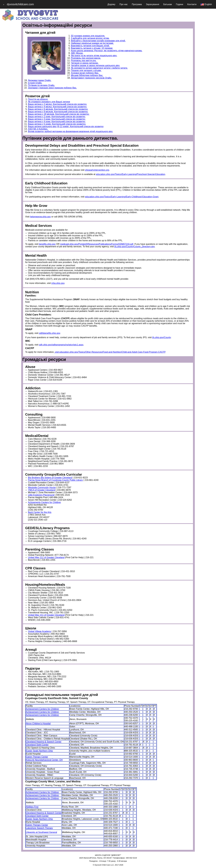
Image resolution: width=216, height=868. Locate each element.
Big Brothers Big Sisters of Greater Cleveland (50, 478)
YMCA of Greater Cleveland (42, 490)
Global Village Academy (40, 631)
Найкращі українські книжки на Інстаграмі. (92, 43)
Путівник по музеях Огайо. (41, 85)
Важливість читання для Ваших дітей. (90, 46)
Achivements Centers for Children (44, 502)
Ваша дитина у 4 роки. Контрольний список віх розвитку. (57, 122)
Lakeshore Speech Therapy (39, 828)
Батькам (168, 4)
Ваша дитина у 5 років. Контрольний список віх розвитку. (57, 124)
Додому (111, 4)
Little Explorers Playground (41, 495)
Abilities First (32, 807)
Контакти (192, 4)
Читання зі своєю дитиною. (85, 63)
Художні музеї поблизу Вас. (85, 73)
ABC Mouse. (77, 53)
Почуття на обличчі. (38, 99)
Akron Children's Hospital (38, 723)
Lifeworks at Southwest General (41, 832)
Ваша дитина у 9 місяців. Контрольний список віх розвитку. (58, 112)
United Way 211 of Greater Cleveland (46, 557)
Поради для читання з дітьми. (86, 70)
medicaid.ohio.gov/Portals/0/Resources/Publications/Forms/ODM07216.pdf (97, 244)
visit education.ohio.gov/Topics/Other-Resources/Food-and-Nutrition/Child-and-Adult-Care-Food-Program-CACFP (110, 352)
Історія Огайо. (35, 83)
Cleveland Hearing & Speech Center (44, 742)
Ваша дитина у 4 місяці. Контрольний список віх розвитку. (57, 107)
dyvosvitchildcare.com (20, 4)
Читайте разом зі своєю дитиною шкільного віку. (95, 65)
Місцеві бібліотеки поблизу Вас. (87, 75)
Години (179, 4)
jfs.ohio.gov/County (162, 337)
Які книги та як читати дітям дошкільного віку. (94, 56)
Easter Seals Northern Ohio (39, 751)
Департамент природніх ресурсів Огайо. (91, 78)
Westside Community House (42, 487)
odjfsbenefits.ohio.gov (49, 333)
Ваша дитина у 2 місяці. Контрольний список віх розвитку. (57, 104)
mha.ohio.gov (58, 283)
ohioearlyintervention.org (97, 170)
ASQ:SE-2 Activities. (38, 129)
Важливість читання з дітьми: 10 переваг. (92, 48)
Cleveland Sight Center (37, 745)
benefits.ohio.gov (47, 244)
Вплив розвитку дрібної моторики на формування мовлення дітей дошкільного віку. (70, 131)
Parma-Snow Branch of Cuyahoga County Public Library (55, 480)
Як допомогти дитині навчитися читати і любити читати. (99, 68)
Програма (137, 4)
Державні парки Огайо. (40, 80)
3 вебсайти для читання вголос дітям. (90, 38)
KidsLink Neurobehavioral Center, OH (44, 760)
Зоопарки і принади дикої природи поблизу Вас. (52, 88)
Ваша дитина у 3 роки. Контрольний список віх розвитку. (57, 119)
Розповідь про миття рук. (84, 61)
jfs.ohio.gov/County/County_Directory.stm (135, 247)
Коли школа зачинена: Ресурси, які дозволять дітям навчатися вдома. (107, 51)
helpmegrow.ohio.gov (40, 217)
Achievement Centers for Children (42, 709)
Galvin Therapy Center (37, 757)
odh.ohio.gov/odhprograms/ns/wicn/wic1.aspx (61, 345)
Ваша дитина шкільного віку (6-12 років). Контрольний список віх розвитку (66, 126)
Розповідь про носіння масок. (86, 58)
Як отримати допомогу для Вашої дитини (49, 102)
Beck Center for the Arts (40, 512)
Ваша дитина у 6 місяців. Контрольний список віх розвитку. (58, 109)
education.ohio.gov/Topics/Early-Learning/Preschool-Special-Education (131, 174)
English (206, 4)
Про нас (123, 4)
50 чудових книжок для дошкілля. (88, 36)
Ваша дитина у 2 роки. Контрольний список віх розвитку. (57, 117)
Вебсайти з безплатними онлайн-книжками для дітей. (98, 41)
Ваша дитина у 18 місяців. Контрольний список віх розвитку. (59, 114)
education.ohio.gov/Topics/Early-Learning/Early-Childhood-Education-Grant (122, 197)
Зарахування (152, 4)
